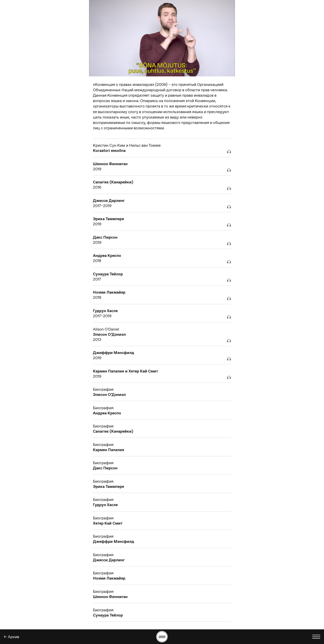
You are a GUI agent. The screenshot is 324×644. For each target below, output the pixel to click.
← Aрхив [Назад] (11, 637)
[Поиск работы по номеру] (162, 637)
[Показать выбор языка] (316, 637)
